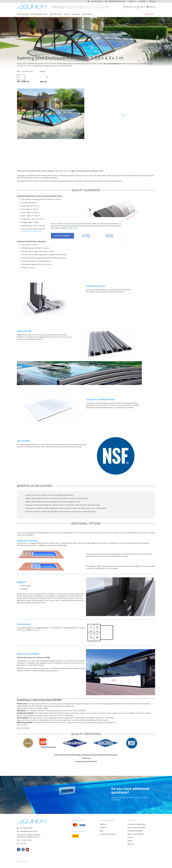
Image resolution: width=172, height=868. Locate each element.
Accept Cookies (62, 236)
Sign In (143, 7)
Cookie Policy (73, 228)
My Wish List (131, 7)
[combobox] (80, 7)
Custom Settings (86, 236)
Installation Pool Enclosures (31, 231)
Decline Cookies (109, 236)
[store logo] (32, 7)
